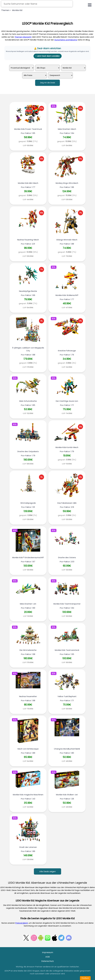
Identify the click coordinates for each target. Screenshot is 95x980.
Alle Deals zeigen (47, 872)
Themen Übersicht (23, 37)
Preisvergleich (22, 923)
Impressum (48, 952)
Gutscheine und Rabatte (66, 40)
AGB (47, 957)
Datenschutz (48, 961)
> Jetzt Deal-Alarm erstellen (48, 56)
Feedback (85, 978)
